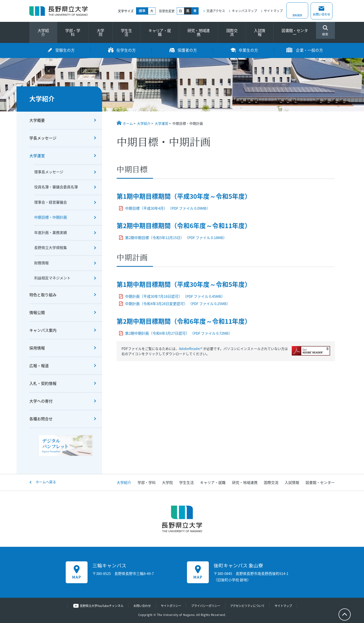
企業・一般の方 (309, 50)
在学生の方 (126, 50)
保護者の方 (187, 50)
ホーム (128, 123)
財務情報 (41, 263)
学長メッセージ (43, 138)
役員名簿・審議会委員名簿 (56, 187)
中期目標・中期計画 (51, 217)
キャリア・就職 (160, 32)
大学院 (101, 32)
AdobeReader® (191, 349)
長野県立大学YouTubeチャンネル (97, 606)
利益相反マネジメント (52, 278)
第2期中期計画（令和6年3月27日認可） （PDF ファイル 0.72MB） (179, 333)
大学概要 (37, 120)
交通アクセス (216, 11)
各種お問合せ (41, 419)
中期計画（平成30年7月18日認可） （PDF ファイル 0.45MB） (175, 296)
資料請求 (297, 14)
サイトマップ (273, 11)
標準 (142, 11)
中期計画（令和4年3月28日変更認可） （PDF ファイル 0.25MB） (178, 304)
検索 (325, 31)
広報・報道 (39, 366)
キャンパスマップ (244, 11)
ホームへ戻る (46, 482)
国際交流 (232, 32)
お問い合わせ (322, 14)
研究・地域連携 (199, 32)
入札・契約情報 (43, 383)
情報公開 (37, 312)
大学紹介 (43, 32)
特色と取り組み (43, 295)
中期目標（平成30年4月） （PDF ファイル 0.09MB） (168, 208)
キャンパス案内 (43, 330)
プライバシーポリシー (207, 606)
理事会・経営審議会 (51, 202)
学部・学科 (73, 32)
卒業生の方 (248, 50)
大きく (152, 11)
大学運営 (162, 123)
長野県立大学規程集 (51, 248)
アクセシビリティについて (251, 606)
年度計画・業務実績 (51, 233)
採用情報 (37, 348)
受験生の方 (65, 50)
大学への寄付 (41, 401)
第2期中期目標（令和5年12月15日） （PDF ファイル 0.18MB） (176, 238)
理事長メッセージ (49, 172)
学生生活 (126, 32)
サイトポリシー (170, 606)
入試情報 (259, 32)
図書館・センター (295, 32)
